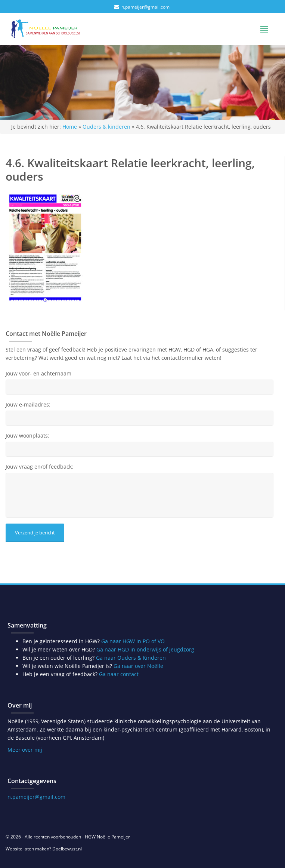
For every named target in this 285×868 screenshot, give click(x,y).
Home (70, 127)
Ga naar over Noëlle (138, 666)
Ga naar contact (119, 674)
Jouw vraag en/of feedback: (39, 467)
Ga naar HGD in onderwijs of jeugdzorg (145, 649)
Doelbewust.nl (67, 849)
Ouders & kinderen (106, 127)
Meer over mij (25, 750)
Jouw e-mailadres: (28, 405)
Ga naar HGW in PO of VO (133, 641)
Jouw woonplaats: (27, 436)
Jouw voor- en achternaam (38, 374)
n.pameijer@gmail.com (145, 7)
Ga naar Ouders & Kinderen (131, 658)
